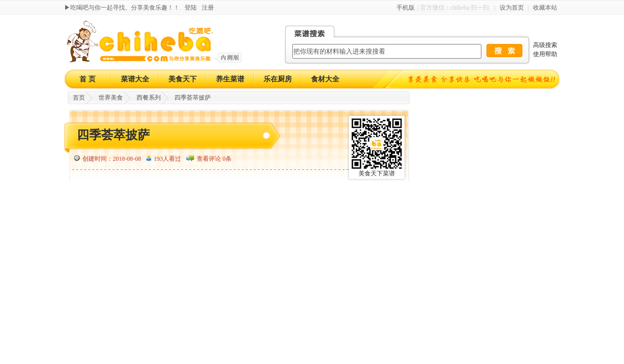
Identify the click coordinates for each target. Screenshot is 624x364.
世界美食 (111, 98)
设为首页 (512, 8)
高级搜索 (545, 45)
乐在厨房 (278, 79)
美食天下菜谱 (377, 173)
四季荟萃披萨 (193, 98)
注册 (208, 8)
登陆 (191, 8)
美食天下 (183, 79)
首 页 (87, 79)
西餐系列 (149, 98)
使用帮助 (545, 54)
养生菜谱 (230, 79)
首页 (79, 98)
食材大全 (325, 79)
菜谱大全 (135, 79)
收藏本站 (545, 8)
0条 (227, 159)
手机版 (406, 8)
